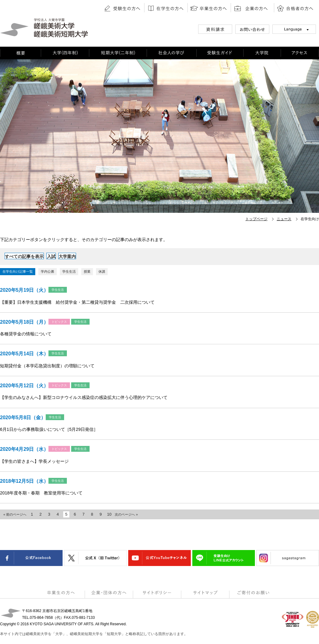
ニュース (284, 219)
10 (109, 514)
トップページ (256, 219)
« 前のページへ (15, 514)
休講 (102, 271)
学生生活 (69, 271)
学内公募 (48, 271)
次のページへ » (126, 514)
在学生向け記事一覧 (18, 271)
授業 (87, 271)
